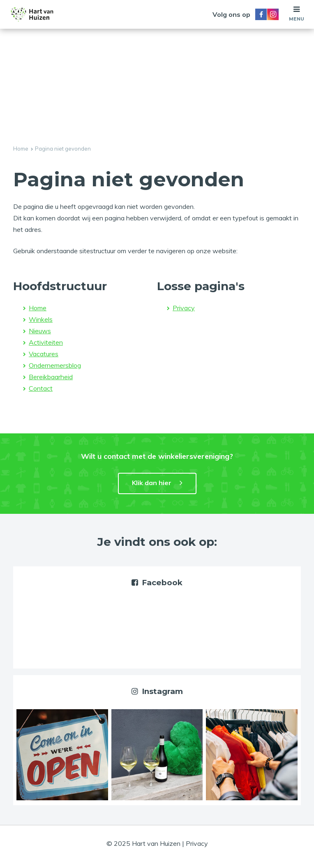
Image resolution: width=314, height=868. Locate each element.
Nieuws (40, 331)
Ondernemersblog (55, 365)
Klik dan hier (152, 483)
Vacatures (44, 354)
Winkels (41, 319)
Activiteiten (46, 342)
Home (21, 149)
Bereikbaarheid (51, 377)
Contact (41, 388)
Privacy (184, 308)
